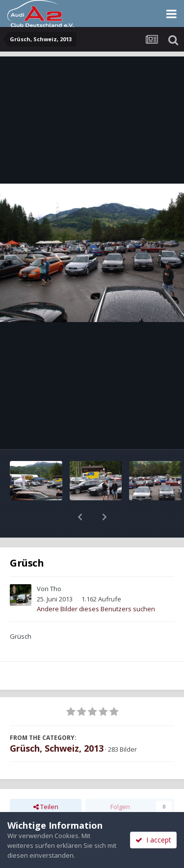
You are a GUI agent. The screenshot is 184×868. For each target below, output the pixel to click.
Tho (56, 563)
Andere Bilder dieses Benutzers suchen (96, 583)
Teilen (46, 781)
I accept (153, 840)
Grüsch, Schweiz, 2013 (57, 723)
